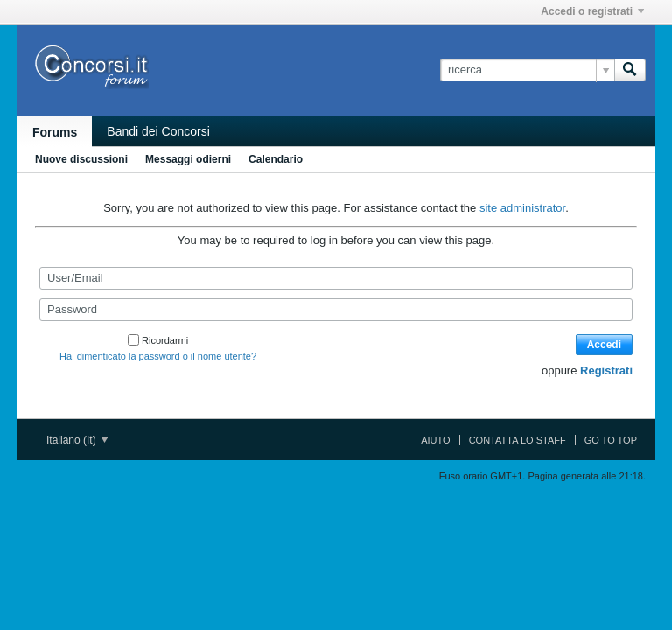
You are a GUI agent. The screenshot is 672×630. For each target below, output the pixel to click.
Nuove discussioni (81, 159)
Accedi (604, 345)
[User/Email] (336, 278)
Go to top (611, 440)
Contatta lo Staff (518, 440)
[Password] (336, 310)
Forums (55, 132)
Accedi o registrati (592, 11)
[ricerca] (527, 70)
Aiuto (435, 440)
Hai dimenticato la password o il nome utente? (158, 356)
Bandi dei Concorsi (158, 131)
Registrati (606, 371)
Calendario (276, 159)
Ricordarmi (158, 340)
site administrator (522, 208)
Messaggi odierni (188, 159)
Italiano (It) (77, 440)
